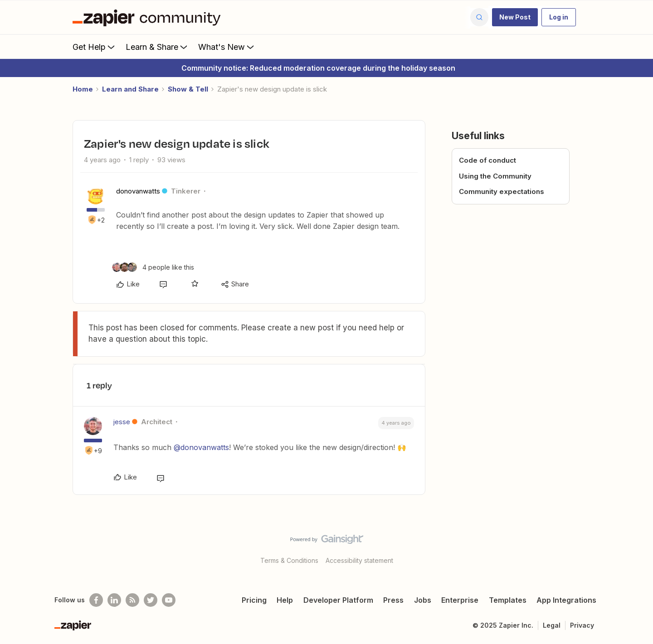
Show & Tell (188, 89)
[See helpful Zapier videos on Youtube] (169, 600)
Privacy (582, 625)
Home (83, 89)
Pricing (254, 600)
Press (393, 600)
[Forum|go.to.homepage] (149, 17)
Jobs (423, 600)
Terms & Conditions (289, 560)
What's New (227, 47)
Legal (552, 625)
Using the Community (495, 176)
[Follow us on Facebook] (96, 600)
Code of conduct (487, 160)
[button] (515, 17)
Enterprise (460, 600)
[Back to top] (635, 547)
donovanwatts (138, 191)
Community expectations (502, 191)
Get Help (95, 47)
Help (285, 600)
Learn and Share (130, 89)
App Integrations (566, 600)
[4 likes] (153, 267)
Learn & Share (157, 47)
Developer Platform (338, 600)
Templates (508, 600)
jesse (122, 422)
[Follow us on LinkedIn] (114, 600)
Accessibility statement (359, 560)
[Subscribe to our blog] (132, 600)
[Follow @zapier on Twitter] (151, 600)
